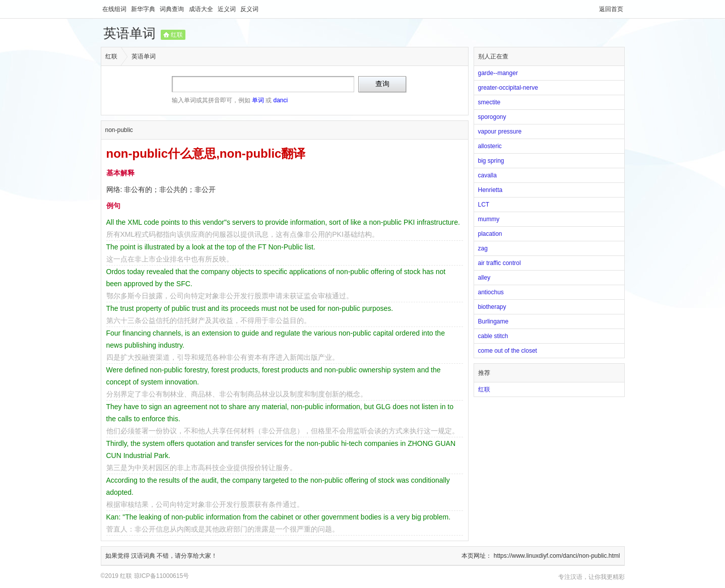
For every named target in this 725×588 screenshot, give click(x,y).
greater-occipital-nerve (508, 88)
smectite (489, 102)
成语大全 (202, 9)
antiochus (491, 292)
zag (483, 248)
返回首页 (611, 9)
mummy (489, 219)
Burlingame (493, 321)
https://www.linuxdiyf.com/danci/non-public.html (557, 556)
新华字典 (144, 9)
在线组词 (115, 9)
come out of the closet (508, 351)
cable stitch (493, 336)
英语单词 (129, 33)
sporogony (492, 117)
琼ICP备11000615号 (161, 576)
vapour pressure (500, 132)
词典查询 (173, 9)
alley (484, 278)
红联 (177, 35)
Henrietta (490, 190)
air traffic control (500, 263)
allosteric (490, 146)
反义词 (249, 9)
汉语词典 (144, 556)
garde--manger (498, 73)
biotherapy (492, 307)
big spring (491, 161)
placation (490, 234)
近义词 (227, 9)
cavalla (487, 175)
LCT (484, 205)
